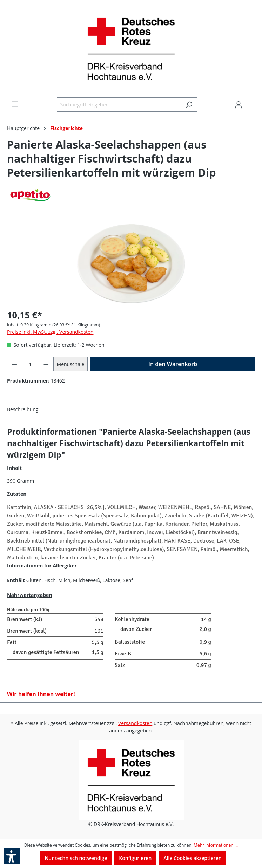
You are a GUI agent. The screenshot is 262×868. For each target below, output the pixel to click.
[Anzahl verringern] (14, 364)
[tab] (23, 410)
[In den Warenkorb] (173, 364)
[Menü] (15, 104)
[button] (12, 856)
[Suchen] (189, 105)
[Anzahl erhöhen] (46, 364)
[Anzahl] (31, 364)
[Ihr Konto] (239, 105)
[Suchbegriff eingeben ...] (119, 105)
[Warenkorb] (251, 102)
